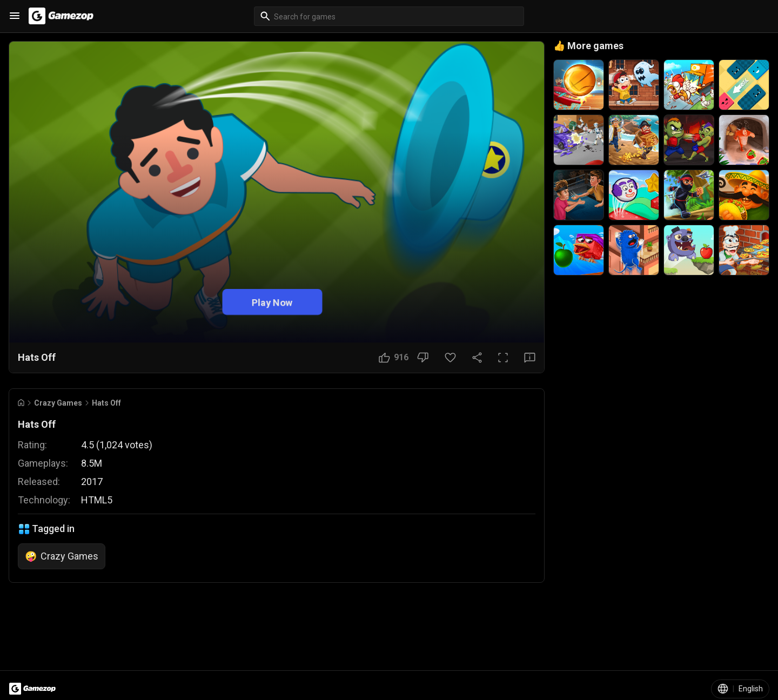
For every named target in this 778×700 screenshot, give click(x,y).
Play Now (272, 302)
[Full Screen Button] (503, 358)
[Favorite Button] (450, 358)
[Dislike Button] (423, 358)
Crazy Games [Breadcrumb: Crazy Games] (58, 403)
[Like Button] (394, 358)
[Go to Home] (21, 403)
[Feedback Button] (530, 358)
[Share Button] (477, 358)
